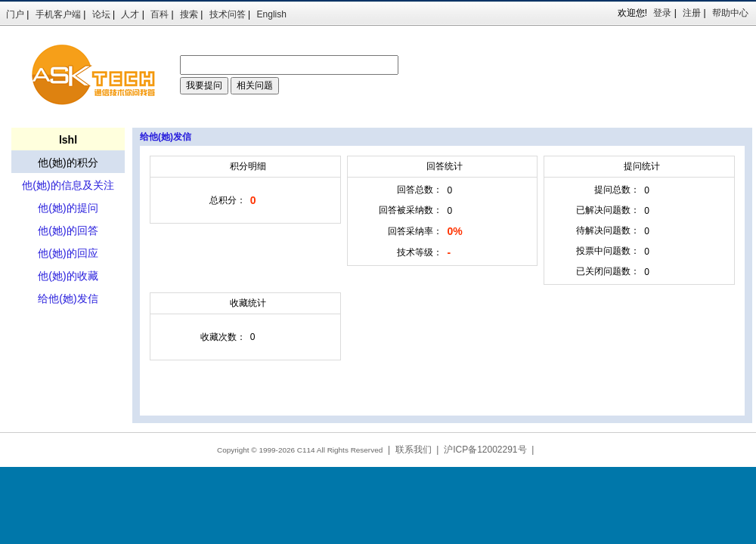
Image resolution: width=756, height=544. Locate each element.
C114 (306, 450)
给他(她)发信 (68, 298)
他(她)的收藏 (68, 276)
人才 (130, 14)
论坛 (101, 14)
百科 (160, 14)
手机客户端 (58, 14)
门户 (15, 14)
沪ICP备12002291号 (485, 450)
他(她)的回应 (68, 253)
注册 (692, 13)
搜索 (189, 14)
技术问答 (228, 14)
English (272, 14)
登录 (662, 13)
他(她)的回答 (68, 230)
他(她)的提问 (68, 208)
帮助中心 (730, 13)
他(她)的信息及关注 (68, 185)
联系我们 (414, 450)
